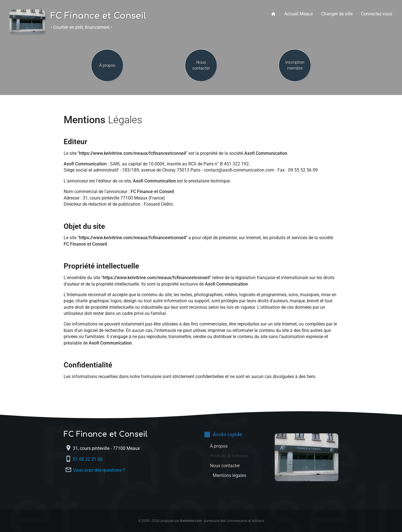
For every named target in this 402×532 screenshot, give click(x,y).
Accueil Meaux (299, 14)
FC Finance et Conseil (98, 16)
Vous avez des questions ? (99, 470)
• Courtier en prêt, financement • (81, 27)
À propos (107, 65)
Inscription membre (295, 65)
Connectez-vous (377, 14)
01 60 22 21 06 (88, 459)
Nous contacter (201, 65)
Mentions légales (229, 475)
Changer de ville (337, 14)
